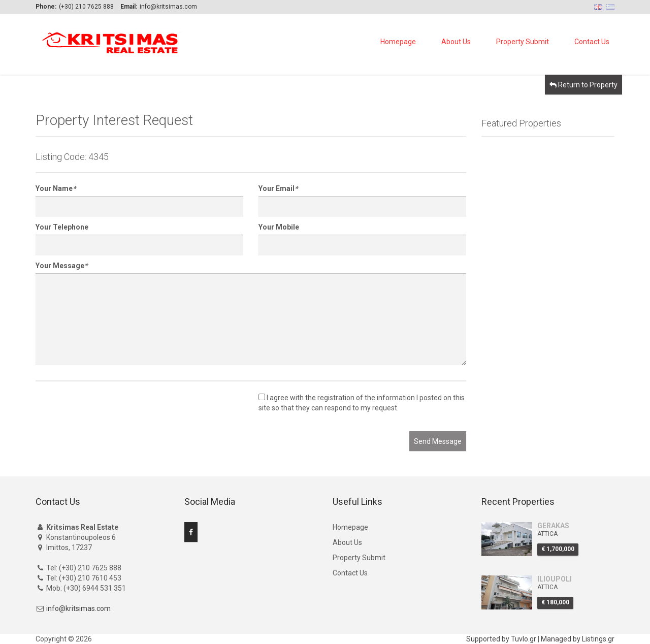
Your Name (56, 188)
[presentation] (113, 411)
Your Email (278, 188)
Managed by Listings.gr (578, 639)
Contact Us (592, 42)
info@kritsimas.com (78, 608)
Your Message (61, 266)
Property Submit (523, 42)
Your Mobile (279, 227)
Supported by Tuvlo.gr (501, 639)
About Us (456, 42)
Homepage (398, 42)
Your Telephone (62, 227)
